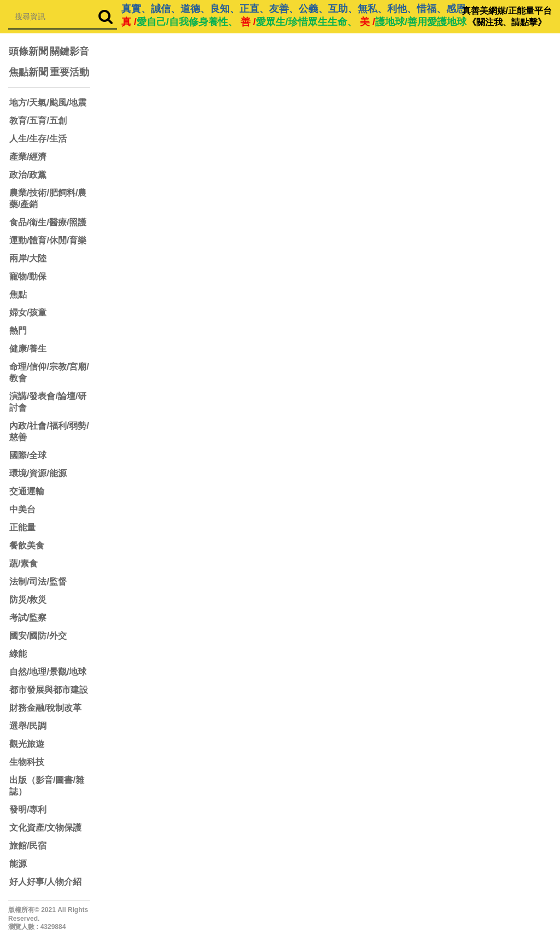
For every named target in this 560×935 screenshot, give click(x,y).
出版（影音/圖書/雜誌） (47, 786)
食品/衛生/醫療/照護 (48, 222)
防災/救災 (28, 600)
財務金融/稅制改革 (45, 708)
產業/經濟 (28, 157)
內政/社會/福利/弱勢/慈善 (49, 431)
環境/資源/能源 (38, 473)
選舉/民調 (28, 726)
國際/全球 (28, 455)
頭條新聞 (28, 51)
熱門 (18, 331)
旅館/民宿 (28, 846)
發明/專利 (28, 810)
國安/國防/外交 (38, 636)
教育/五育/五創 (38, 121)
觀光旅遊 (27, 744)
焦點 (18, 294)
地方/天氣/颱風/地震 (48, 103)
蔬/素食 (24, 563)
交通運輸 (27, 491)
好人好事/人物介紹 (45, 882)
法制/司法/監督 (38, 582)
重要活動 (69, 72)
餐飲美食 (27, 545)
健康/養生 (28, 349)
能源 (18, 864)
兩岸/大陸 (28, 258)
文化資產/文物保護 (45, 828)
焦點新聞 (28, 72)
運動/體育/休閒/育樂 (48, 240)
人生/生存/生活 (38, 139)
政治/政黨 (28, 175)
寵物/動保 (28, 276)
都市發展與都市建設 (49, 690)
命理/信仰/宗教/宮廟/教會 (49, 372)
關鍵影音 (69, 51)
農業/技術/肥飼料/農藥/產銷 (48, 198)
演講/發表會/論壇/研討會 (48, 402)
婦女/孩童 (28, 312)
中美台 (22, 509)
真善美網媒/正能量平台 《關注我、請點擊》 (507, 16)
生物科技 (27, 762)
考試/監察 (28, 618)
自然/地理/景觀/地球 (48, 672)
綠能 (18, 654)
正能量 (22, 527)
